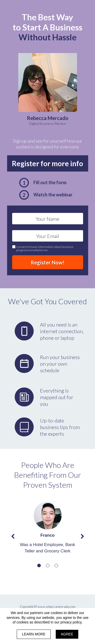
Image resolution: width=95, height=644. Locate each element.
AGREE (67, 634)
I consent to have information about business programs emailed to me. (45, 248)
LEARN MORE (34, 634)
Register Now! (48, 262)
